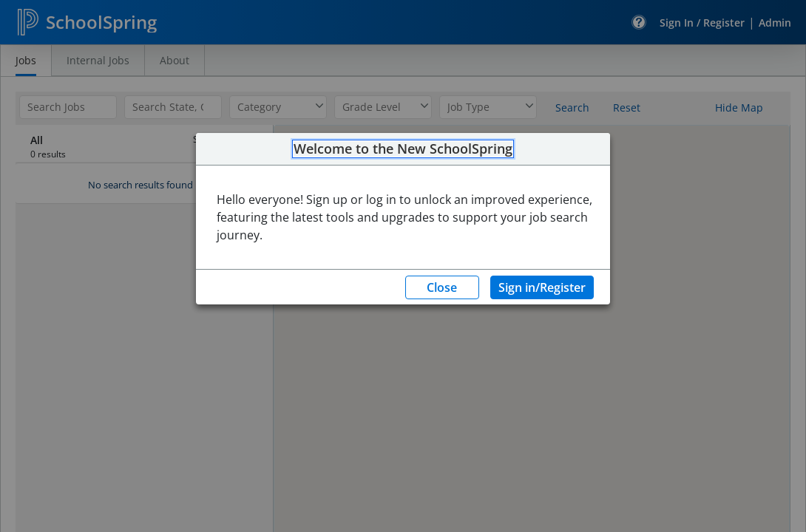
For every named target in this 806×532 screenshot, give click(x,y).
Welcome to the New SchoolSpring (403, 149)
